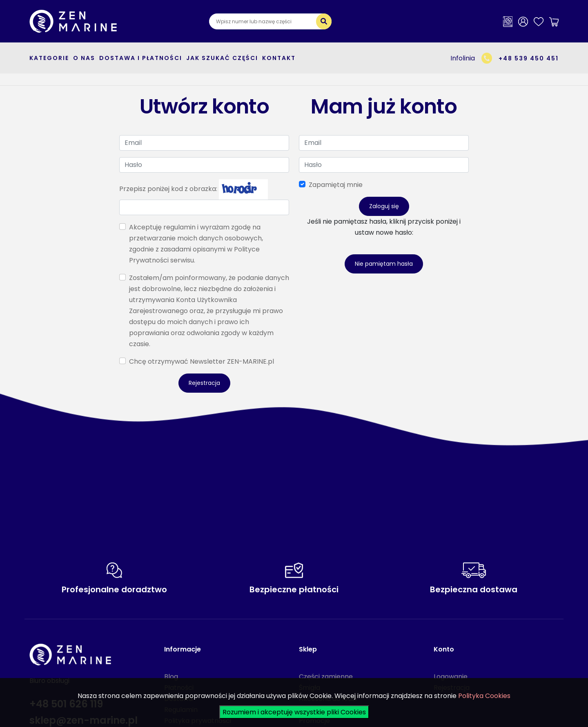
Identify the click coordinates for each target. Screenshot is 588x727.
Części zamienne (326, 677)
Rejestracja (204, 383)
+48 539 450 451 (529, 58)
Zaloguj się (384, 206)
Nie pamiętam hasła (384, 264)
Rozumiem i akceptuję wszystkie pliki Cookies (294, 712)
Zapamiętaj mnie (336, 185)
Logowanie (451, 677)
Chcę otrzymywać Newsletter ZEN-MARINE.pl (202, 361)
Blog (171, 677)
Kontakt (279, 58)
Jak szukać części (222, 58)
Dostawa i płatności (141, 58)
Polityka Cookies (484, 696)
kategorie (49, 58)
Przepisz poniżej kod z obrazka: (168, 189)
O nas (84, 58)
